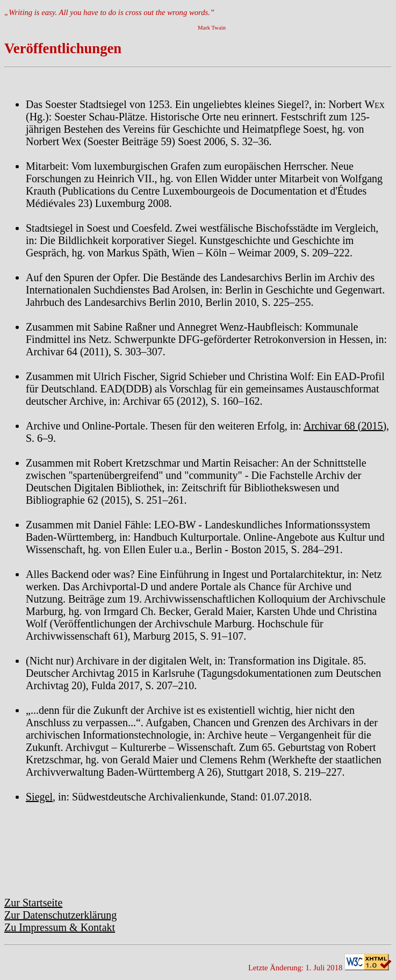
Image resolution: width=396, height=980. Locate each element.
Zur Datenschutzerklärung (60, 915)
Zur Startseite (33, 903)
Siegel (39, 797)
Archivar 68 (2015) (345, 426)
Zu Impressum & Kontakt (60, 927)
